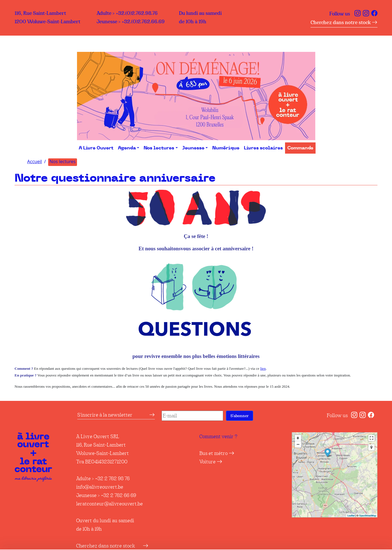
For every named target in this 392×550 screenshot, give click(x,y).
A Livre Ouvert (96, 148)
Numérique (226, 148)
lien (263, 368)
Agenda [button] (127, 148)
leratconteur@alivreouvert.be (109, 504)
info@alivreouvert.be (100, 487)
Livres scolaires (263, 148)
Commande (300, 148)
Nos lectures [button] (159, 148)
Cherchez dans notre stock (344, 22)
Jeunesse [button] (193, 148)
